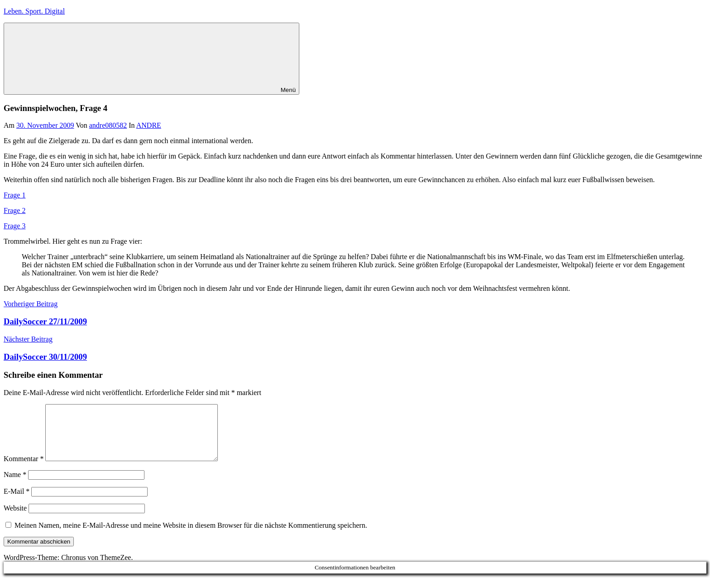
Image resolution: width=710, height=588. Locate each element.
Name (15, 485)
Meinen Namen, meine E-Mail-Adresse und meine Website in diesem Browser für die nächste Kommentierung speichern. (191, 536)
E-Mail (17, 502)
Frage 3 (14, 226)
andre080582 (108, 125)
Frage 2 (14, 210)
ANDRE (149, 125)
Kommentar (24, 470)
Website (15, 519)
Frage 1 (14, 195)
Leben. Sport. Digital (34, 11)
